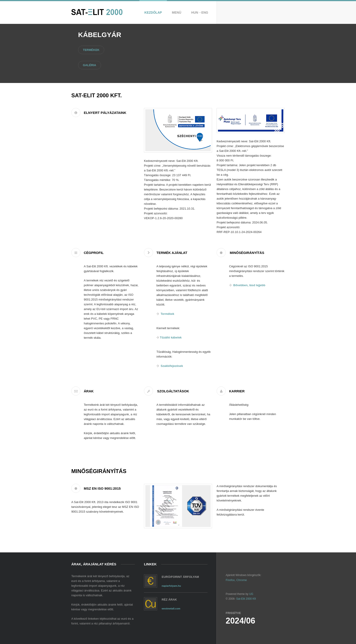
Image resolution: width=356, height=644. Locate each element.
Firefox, (231, 580)
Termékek (91, 50)
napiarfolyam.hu (171, 586)
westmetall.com (171, 609)
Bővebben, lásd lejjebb (247, 285)
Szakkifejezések (170, 366)
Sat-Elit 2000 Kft (246, 599)
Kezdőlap (153, 13)
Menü (177, 13)
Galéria (90, 65)
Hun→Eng (200, 13)
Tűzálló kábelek (169, 337)
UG (251, 594)
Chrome (242, 580)
